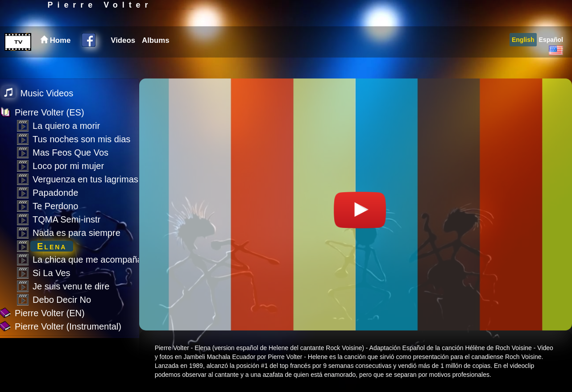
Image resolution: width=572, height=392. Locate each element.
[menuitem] (122, 62)
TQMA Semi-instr (66, 219)
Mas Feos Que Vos (70, 153)
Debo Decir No (62, 300)
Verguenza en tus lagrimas (85, 179)
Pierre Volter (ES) (50, 112)
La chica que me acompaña (87, 260)
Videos (123, 61)
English (523, 61)
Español (551, 61)
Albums (156, 61)
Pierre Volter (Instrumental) (68, 326)
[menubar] (139, 62)
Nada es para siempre (77, 233)
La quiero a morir (66, 126)
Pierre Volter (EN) (50, 313)
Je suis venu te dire (71, 286)
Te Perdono (55, 206)
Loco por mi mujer (68, 166)
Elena (52, 246)
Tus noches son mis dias (81, 139)
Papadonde (55, 193)
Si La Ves (52, 273)
